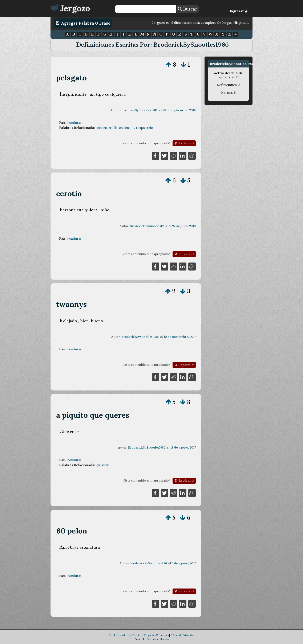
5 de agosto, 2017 (184, 563)
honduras (74, 123)
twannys (71, 304)
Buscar (187, 9)
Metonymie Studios (158, 639)
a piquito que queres (93, 415)
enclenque (127, 128)
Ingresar (239, 11)
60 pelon (72, 531)
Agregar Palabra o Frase (83, 23)
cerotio (69, 193)
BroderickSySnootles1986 (139, 110)
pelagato (72, 78)
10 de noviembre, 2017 (180, 337)
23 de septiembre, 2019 (179, 110)
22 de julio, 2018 (184, 226)
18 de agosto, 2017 (183, 448)
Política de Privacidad (182, 635)
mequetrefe (144, 128)
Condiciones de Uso (120, 635)
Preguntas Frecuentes (156, 635)
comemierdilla (107, 128)
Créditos (138, 635)
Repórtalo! (184, 143)
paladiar (103, 465)
